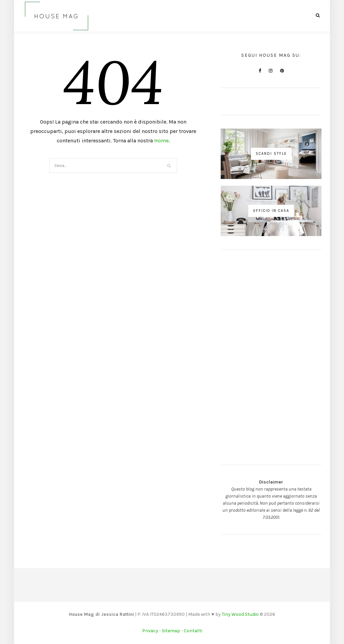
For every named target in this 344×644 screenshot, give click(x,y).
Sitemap (171, 631)
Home (161, 141)
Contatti (193, 631)
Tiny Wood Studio (240, 614)
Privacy (150, 631)
